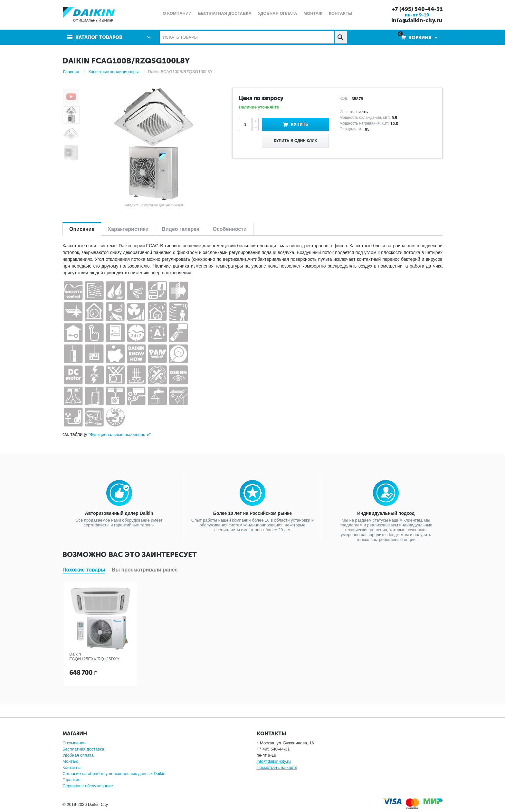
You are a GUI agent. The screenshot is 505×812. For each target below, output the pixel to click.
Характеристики (128, 229)
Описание (82, 229)
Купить (299, 124)
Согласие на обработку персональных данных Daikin (114, 774)
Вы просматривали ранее (145, 570)
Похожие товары (84, 570)
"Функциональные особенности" (120, 434)
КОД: (344, 99)
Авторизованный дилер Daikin (119, 513)
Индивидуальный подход (386, 513)
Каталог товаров (99, 37)
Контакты (71, 767)
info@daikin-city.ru (417, 20)
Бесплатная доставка (83, 749)
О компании (74, 743)
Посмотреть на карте (277, 767)
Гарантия (71, 780)
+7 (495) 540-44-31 (417, 9)
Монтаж (70, 761)
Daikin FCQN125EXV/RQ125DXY (94, 656)
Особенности (229, 229)
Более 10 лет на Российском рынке (252, 513)
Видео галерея (181, 229)
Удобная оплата (78, 755)
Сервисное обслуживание (88, 786)
